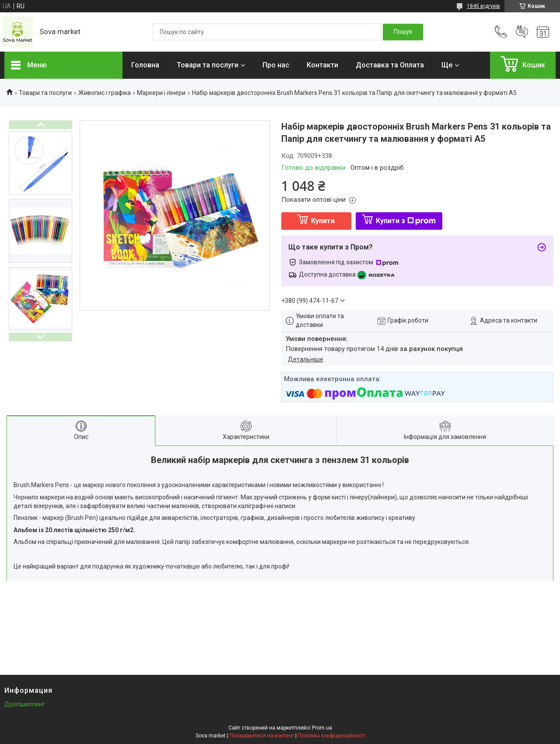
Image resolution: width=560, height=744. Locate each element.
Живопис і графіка (105, 93)
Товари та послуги (208, 65)
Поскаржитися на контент (262, 736)
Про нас (276, 65)
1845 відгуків (483, 6)
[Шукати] (403, 32)
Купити (323, 221)
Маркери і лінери (161, 93)
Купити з (406, 221)
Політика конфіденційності (331, 736)
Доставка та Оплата (390, 65)
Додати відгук (522, 32)
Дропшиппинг (25, 704)
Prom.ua (322, 728)
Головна (145, 65)
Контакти (322, 65)
